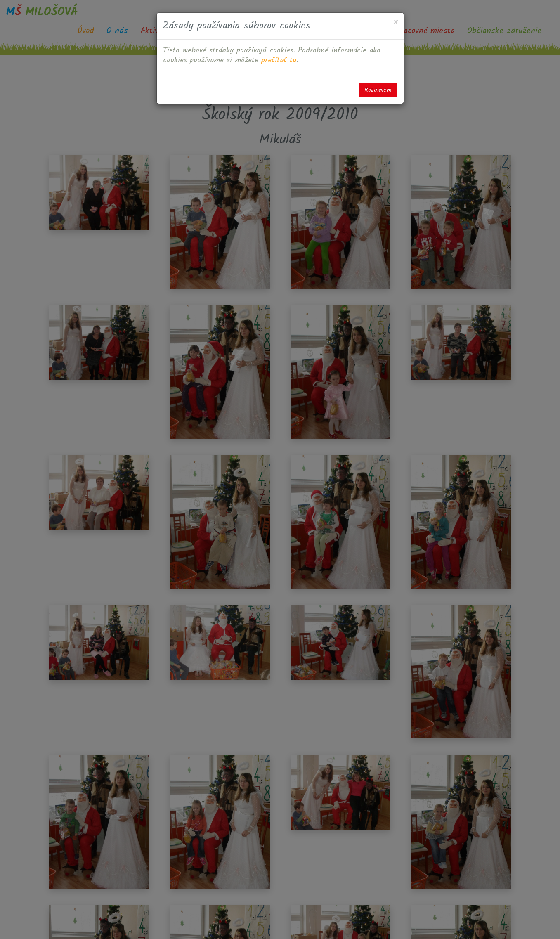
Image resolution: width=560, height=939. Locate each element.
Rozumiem (378, 90)
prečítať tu (279, 60)
